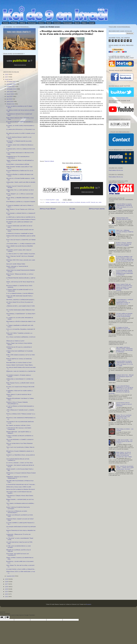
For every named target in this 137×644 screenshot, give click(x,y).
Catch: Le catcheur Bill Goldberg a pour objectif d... (21, 330)
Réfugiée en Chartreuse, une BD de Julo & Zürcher (18, 550)
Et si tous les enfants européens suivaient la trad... (19, 122)
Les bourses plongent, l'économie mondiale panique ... (19, 376)
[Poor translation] (7, 617)
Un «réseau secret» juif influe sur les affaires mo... (20, 111)
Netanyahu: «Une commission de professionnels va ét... (21, 418)
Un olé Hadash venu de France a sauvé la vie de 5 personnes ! (124, 404)
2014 (7, 592)
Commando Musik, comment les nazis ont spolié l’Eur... (20, 520)
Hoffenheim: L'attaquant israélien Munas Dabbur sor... (21, 474)
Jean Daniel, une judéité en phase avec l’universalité (18, 554)
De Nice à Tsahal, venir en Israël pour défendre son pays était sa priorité (124, 244)
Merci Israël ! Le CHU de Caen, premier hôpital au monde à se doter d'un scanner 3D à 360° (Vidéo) (124, 454)
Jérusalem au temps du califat (15, 341)
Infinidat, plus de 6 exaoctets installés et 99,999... (19, 187)
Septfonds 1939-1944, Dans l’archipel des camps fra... (21, 261)
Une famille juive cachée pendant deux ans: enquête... (19, 492)
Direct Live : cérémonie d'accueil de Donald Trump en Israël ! (125, 232)
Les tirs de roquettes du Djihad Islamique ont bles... (20, 303)
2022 (7, 74)
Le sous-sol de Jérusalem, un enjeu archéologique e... (17, 512)
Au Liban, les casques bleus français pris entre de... (20, 387)
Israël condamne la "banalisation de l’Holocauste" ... (17, 267)
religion (83, 202)
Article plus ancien (97, 209)
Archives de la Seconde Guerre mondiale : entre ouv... (20, 179)
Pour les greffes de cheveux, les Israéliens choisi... (19, 359)
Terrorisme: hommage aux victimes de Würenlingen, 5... (17, 477)
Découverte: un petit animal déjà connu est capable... (19, 251)
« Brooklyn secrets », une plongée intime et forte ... (21, 307)
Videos (84, 23)
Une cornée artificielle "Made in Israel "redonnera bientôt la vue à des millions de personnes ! (124, 349)
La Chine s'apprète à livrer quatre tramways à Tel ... (20, 523)
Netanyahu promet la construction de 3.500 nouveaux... (19, 286)
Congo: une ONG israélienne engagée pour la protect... (19, 296)
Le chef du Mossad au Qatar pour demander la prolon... (20, 407)
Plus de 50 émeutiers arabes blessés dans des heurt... (20, 230)
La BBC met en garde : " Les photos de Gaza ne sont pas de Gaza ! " (124, 441)
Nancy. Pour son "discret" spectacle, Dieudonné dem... (20, 257)
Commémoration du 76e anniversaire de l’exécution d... (18, 157)
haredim (71, 202)
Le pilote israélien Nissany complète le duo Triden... (19, 138)
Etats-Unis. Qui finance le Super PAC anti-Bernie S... (21, 240)
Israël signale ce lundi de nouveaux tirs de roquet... (19, 395)
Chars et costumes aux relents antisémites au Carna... (20, 436)
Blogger (89, 604)
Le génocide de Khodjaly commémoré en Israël (20, 233)
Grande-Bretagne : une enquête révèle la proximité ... (19, 432)
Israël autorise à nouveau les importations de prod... (20, 558)
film (67, 202)
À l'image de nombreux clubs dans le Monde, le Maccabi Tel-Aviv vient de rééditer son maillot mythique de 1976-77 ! (125, 259)
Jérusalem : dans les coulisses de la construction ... (21, 372)
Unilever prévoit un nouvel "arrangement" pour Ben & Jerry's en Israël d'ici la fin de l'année (124, 206)
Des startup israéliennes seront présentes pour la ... (20, 311)
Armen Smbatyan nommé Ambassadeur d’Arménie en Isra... (21, 271)
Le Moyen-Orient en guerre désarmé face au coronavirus (20, 290)
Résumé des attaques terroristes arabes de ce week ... (20, 452)
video (100, 202)
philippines (77, 202)
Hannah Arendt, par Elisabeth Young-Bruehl (20, 365)
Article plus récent (48, 209)
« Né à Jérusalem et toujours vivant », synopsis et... (20, 411)
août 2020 (10, 92)
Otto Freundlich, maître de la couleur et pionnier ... (21, 202)
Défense (22, 23)
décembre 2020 (11, 81)
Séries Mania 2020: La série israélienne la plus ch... (21, 572)
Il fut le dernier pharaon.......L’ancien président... (20, 293)
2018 (7, 582)
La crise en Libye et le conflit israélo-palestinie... (21, 254)
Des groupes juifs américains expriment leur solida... (19, 222)
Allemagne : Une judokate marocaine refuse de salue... (20, 466)
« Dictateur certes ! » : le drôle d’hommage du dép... (21, 244)
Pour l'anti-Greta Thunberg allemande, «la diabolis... (19, 334)
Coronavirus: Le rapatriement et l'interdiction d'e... (20, 380)
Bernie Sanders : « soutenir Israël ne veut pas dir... (20, 500)
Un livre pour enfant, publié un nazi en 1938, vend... (19, 543)
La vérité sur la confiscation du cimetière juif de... (21, 217)
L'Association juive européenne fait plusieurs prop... (19, 352)
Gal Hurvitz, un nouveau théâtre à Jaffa (18, 425)
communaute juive (55, 202)
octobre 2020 (11, 86)
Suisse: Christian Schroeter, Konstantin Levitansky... (18, 508)
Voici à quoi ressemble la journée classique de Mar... (20, 440)
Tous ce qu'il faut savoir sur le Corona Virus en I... (20, 448)
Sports (77, 23)
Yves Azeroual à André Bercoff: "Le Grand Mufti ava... (21, 314)
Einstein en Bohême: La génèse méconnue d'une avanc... (20, 175)
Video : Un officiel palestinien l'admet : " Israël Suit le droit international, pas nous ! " (125, 468)
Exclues (6, 23)
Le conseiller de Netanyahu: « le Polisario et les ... (21, 130)
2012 (7, 597)
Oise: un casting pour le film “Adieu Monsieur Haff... (19, 444)
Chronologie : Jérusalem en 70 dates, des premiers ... (18, 535)
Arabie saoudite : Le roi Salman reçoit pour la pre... (20, 470)
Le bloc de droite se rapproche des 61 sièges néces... (19, 107)
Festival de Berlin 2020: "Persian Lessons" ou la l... (21, 415)
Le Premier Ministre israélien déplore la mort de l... (21, 279)
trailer (93, 202)
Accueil (92, 23)
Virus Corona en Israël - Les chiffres (125, 430)
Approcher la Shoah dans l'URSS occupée (19, 487)
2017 (7, 584)
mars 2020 (10, 101)
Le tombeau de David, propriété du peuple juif (123, 328)
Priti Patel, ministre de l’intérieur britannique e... (20, 300)
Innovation (57, 23)
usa (97, 202)
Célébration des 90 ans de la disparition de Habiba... (19, 348)
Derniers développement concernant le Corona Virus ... (20, 399)
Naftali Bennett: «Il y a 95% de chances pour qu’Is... (20, 194)
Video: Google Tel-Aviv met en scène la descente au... (20, 566)
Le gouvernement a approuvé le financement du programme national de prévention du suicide (125, 302)
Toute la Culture (49, 161)
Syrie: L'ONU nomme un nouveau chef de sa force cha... (21, 355)
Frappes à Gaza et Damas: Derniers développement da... (17, 403)
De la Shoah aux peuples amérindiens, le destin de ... (21, 338)
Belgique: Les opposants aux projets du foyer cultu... (19, 516)
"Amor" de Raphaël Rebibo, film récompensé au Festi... (20, 161)
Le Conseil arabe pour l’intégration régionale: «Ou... (20, 146)
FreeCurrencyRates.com (116, 170)
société (88, 202)
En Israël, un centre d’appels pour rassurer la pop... (20, 126)
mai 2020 (10, 99)
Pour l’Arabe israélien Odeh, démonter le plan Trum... (20, 118)
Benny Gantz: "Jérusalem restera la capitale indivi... (20, 275)
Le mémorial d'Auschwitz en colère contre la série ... (19, 391)
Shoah (49, 23)
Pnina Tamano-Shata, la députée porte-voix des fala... (20, 384)
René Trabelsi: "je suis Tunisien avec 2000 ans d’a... (20, 210)
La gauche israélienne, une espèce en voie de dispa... (19, 226)
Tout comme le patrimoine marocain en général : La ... (20, 504)
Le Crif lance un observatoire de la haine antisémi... (18, 547)
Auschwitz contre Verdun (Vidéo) (16, 264)
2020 (7, 79)
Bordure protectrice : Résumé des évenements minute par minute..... (125, 376)
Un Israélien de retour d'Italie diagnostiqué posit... (19, 115)
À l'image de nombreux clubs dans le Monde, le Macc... (20, 206)
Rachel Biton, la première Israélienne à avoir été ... (20, 198)
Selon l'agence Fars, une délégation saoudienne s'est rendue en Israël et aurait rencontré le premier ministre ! (124, 287)
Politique (14, 23)
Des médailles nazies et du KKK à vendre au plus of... (21, 134)
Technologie (32, 23)
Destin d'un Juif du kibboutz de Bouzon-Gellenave (21, 489)
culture (63, 202)
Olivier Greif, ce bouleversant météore (18, 164)
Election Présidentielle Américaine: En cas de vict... (20, 171)
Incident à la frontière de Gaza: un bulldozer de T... (21, 456)
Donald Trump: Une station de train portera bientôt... (19, 344)
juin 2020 (10, 96)
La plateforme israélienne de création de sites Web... (20, 153)
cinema (47, 202)
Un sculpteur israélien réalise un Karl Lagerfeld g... (18, 460)
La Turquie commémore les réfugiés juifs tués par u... (20, 326)
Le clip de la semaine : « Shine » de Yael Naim (19, 463)
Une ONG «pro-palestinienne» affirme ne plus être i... (20, 481)
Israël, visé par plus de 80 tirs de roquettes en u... (20, 282)
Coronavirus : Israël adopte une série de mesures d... (21, 183)
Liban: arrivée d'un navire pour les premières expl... (20, 247)
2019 (7, 579)
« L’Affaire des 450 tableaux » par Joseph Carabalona (19, 429)
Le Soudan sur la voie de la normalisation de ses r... (21, 149)
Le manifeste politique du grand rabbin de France (21, 219)
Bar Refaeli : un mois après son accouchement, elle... (20, 562)
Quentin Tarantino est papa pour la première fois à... (21, 531)
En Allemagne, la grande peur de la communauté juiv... (21, 214)
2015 (7, 589)
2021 (7, 77)
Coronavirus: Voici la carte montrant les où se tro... (20, 191)
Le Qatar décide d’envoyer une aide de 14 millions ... (21, 484)
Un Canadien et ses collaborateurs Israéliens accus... (20, 422)
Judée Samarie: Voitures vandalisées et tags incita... (19, 167)
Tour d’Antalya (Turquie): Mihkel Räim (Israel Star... (20, 496)
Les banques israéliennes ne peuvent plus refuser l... (21, 527)
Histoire (41, 23)
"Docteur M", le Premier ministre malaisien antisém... (19, 142)
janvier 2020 (11, 576)
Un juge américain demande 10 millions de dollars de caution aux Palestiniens (124, 315)
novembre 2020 (11, 84)
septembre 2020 (12, 89)
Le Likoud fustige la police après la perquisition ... (21, 569)
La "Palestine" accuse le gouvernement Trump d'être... (20, 539)
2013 (7, 594)
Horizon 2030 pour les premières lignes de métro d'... (21, 237)
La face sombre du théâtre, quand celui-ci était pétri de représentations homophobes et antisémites (125, 273)
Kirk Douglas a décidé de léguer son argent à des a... (21, 322)
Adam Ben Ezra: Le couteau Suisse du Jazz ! (19, 362)
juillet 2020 (11, 94)
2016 (7, 587)
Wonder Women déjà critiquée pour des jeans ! (124, 219)
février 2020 (11, 104)
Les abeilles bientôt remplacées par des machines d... (21, 368)
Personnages (68, 23)
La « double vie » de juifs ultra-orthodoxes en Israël (20, 318)
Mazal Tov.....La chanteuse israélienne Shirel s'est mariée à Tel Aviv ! (124, 417)
